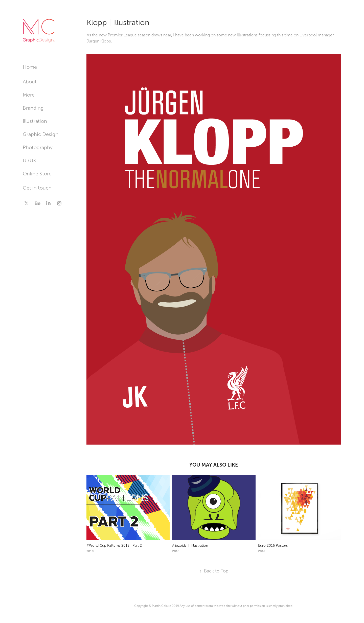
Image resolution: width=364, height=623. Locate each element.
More (29, 95)
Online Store (37, 174)
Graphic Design (41, 134)
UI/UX (29, 160)
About (30, 82)
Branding (33, 108)
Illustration (35, 121)
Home (30, 67)
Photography (38, 147)
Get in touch (37, 188)
